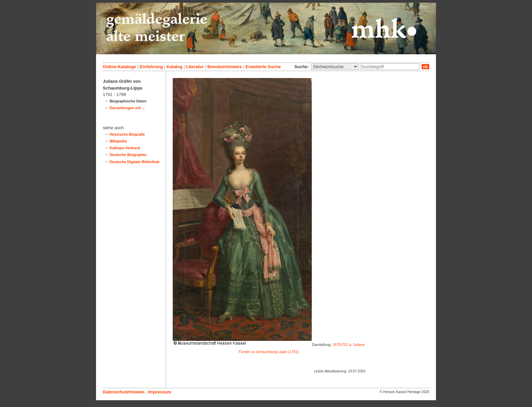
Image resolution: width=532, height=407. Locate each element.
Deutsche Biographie (128, 155)
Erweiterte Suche (263, 67)
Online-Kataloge (119, 67)
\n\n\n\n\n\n (335, 67)
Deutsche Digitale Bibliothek (135, 162)
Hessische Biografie (127, 134)
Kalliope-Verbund (125, 148)
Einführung (151, 67)
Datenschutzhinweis (124, 392)
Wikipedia (118, 141)
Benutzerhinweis (225, 67)
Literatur (195, 67)
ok (425, 67)
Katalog (175, 67)
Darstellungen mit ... (127, 108)
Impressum (159, 392)
